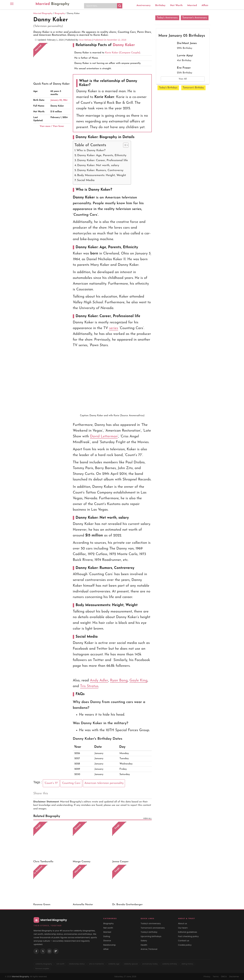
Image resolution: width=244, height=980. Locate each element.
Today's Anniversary (167, 18)
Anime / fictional (149, 949)
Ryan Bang (119, 681)
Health (144, 945)
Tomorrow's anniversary (153, 928)
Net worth (108, 928)
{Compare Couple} (129, 53)
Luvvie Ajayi (185, 56)
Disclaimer (234, 977)
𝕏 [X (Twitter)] (43, 951)
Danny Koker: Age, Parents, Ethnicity (102, 155)
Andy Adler (99, 681)
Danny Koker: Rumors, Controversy (100, 170)
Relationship (110, 945)
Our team (183, 928)
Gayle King (138, 681)
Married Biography (43, 13)
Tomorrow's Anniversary (195, 18)
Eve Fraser (184, 68)
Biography (60, 13)
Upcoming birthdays (151, 936)
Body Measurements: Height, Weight (102, 175)
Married (52, 4)
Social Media (86, 180)
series (114, 328)
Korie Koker (112, 53)
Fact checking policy (188, 936)
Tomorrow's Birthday (193, 88)
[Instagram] (49, 951)
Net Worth (176, 5)
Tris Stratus (89, 686)
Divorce (107, 941)
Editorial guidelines (188, 932)
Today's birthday (149, 932)
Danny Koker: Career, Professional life (103, 160)
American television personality (104, 783)
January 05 (56, 100)
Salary (144, 941)
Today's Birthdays (168, 88)
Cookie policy (185, 945)
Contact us (184, 941)
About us (183, 924)
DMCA (224, 977)
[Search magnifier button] (120, 6)
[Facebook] (36, 951)
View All (183, 79)
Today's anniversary (151, 924)
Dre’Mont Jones (187, 43)
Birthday (160, 5)
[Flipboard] (56, 951)
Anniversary (143, 5)
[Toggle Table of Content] (124, 145)
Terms (216, 977)
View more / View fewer (52, 126)
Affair (205, 5)
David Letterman (104, 436)
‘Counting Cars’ (71, 783)
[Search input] (101, 6)
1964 (65, 100)
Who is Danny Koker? (91, 150)
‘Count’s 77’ (51, 783)
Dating (107, 936)
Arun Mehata (85, 40)
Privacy (207, 977)
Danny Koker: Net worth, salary (98, 165)
